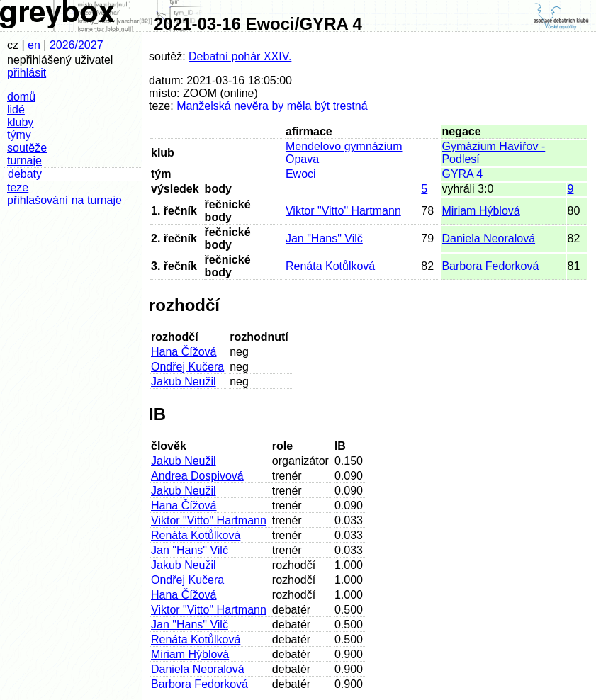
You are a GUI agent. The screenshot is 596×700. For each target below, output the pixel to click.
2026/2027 (77, 45)
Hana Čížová (184, 352)
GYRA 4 (462, 174)
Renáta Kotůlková (330, 266)
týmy (19, 135)
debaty (25, 174)
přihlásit (27, 73)
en (34, 45)
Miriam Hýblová (480, 211)
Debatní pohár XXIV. (240, 56)
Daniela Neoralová (488, 238)
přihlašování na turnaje (64, 200)
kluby (20, 122)
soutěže (27, 148)
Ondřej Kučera (187, 367)
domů (21, 97)
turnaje (24, 160)
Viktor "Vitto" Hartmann (343, 211)
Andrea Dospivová (197, 476)
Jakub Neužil (184, 382)
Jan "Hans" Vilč (324, 238)
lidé (16, 109)
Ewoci (301, 174)
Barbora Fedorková (490, 266)
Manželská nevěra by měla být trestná (272, 106)
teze (18, 187)
